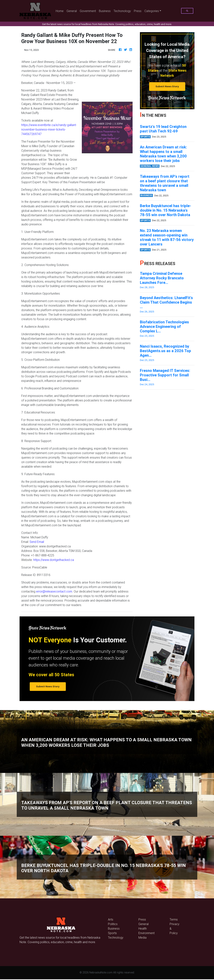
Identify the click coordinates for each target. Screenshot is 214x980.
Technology (116, 937)
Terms (174, 919)
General (72, 11)
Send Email (37, 542)
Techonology (122, 11)
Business (105, 11)
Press (138, 11)
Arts (111, 919)
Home (60, 11)
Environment (146, 933)
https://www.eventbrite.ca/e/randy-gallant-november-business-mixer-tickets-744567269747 (49, 129)
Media (142, 937)
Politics (113, 924)
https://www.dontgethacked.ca (54, 560)
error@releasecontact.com (54, 591)
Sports (112, 933)
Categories (152, 11)
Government (88, 11)
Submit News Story (167, 86)
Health (143, 928)
